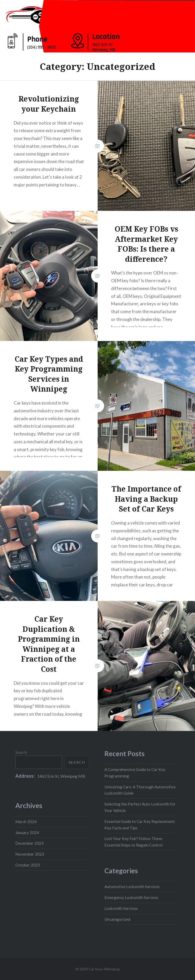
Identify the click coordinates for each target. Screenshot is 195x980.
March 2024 (26, 822)
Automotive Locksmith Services (132, 887)
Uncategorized (117, 919)
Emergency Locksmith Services (131, 897)
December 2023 (29, 843)
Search (21, 752)
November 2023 (30, 854)
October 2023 (28, 865)
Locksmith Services (121, 908)
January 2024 (27, 833)
